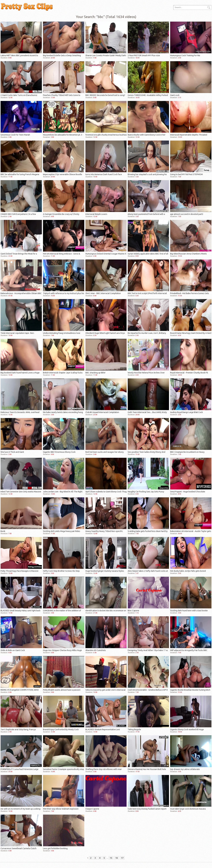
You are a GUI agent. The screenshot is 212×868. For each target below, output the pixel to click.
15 (111, 858)
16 (117, 858)
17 (122, 858)
